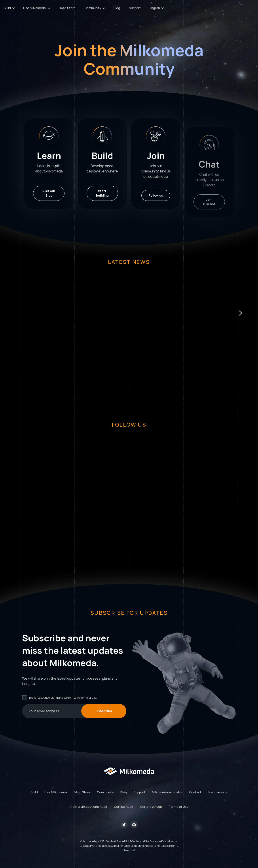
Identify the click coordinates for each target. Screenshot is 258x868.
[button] (240, 313)
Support (204, 10)
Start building (102, 194)
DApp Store (136, 10)
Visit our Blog (49, 193)
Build (34, 792)
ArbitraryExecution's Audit (88, 807)
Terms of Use (88, 698)
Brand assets (218, 792)
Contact (195, 792)
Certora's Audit (151, 807)
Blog (186, 10)
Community (105, 792)
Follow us (156, 213)
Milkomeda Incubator (167, 792)
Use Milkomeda (56, 792)
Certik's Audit (124, 807)
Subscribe (104, 711)
